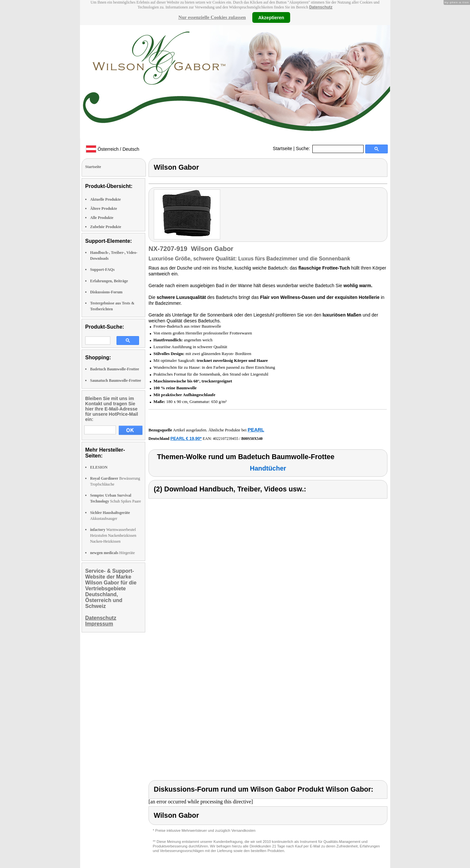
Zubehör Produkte (106, 227)
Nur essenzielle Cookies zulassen (212, 17)
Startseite (282, 148)
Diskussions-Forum (106, 292)
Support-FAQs (102, 270)
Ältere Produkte (104, 209)
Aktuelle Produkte (105, 199)
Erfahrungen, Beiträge (109, 281)
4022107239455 (226, 439)
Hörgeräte (112, 553)
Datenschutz (321, 7)
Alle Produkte (102, 218)
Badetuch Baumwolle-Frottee (115, 369)
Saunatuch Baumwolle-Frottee (116, 380)
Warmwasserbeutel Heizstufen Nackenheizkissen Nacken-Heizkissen (113, 535)
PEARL (256, 430)
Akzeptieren (271, 17)
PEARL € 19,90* (186, 438)
